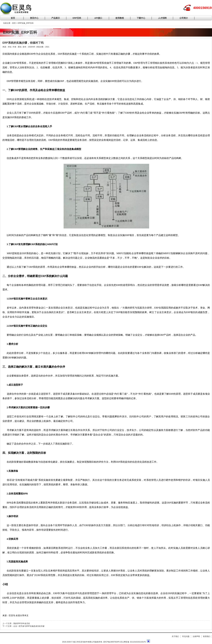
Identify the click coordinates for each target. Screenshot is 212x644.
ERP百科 (77, 18)
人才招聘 (162, 18)
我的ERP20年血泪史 (22, 623)
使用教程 (120, 18)
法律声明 (196, 636)
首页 (13, 18)
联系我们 (207, 636)
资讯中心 (34, 18)
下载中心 (141, 18)
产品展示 (56, 18)
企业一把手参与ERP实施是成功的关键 (29, 626)
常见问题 (186, 636)
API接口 (98, 18)
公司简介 (184, 18)
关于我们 (175, 636)
